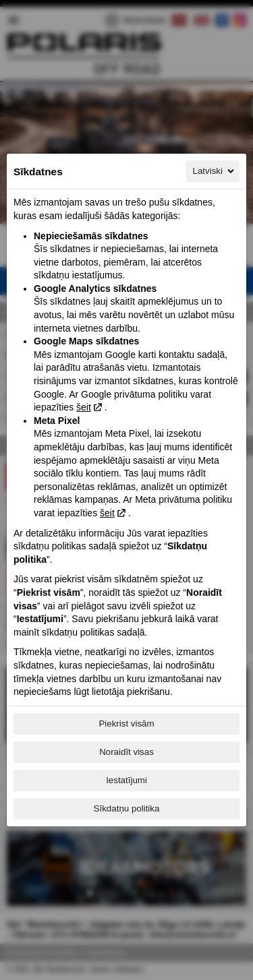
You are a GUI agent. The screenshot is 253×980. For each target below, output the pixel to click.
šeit (84, 407)
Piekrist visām (126, 724)
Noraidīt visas (126, 752)
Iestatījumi (126, 780)
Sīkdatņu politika (127, 808)
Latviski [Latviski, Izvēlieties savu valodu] (215, 171)
